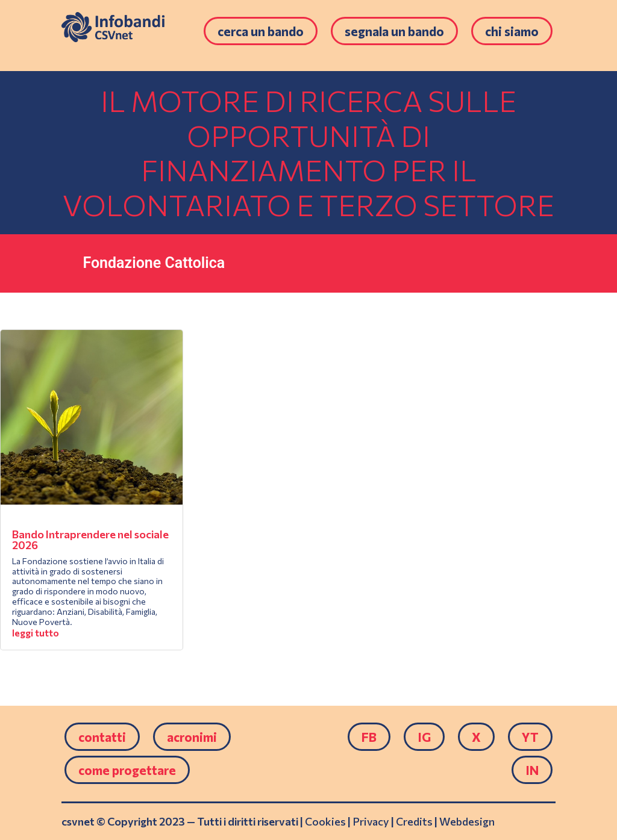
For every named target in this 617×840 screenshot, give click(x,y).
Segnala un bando (394, 31)
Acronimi (192, 737)
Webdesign (467, 821)
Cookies (325, 821)
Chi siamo (512, 31)
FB (369, 737)
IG (424, 737)
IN (532, 770)
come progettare (127, 770)
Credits (414, 821)
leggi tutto (36, 633)
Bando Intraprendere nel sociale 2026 (90, 540)
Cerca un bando (261, 31)
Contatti (102, 737)
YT (530, 737)
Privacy (371, 821)
